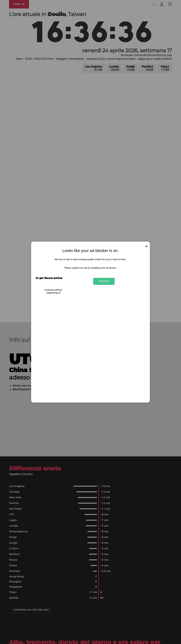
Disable (104, 281)
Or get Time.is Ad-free (49, 278)
